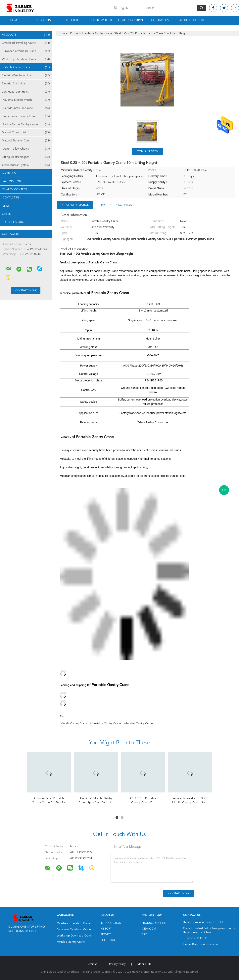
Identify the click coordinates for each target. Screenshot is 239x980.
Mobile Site (144, 964)
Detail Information (75, 205)
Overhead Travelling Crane (26, 43)
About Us (73, 20)
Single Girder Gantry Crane (26, 116)
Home (14, 20)
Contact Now (147, 151)
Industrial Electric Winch (26, 100)
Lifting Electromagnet (26, 157)
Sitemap (92, 964)
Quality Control (131, 20)
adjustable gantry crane (105, 724)
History (106, 929)
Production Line (154, 923)
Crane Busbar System (26, 165)
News (6, 206)
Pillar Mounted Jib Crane (26, 108)
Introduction (111, 923)
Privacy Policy (117, 964)
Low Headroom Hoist (26, 92)
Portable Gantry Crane (26, 67)
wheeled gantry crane (138, 724)
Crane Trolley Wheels (26, 149)
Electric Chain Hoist (26, 84)
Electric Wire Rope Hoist (26, 75)
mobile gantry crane (74, 724)
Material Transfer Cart (26, 141)
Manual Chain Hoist (26, 133)
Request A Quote (192, 20)
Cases (6, 214)
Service (106, 935)
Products (44, 20)
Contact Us (160, 20)
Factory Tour (102, 20)
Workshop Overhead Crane (26, 59)
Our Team (108, 940)
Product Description (117, 205)
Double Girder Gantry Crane (26, 124)
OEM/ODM (149, 929)
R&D (145, 935)
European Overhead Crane (26, 51)
